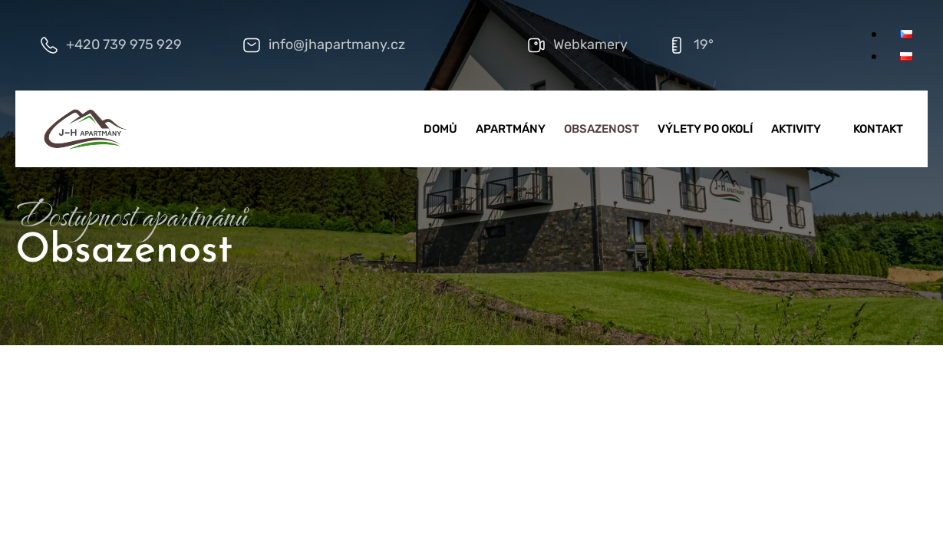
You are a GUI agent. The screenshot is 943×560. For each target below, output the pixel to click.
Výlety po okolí (705, 129)
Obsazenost (602, 129)
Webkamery (590, 44)
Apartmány (511, 129)
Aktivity (803, 129)
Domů (440, 129)
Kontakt (878, 129)
